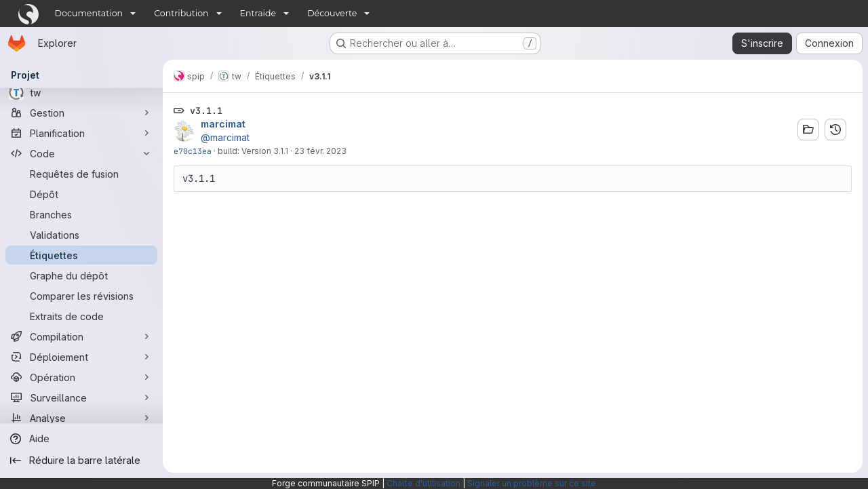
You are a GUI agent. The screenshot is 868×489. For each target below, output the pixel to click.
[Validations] (81, 235)
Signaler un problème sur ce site (532, 483)
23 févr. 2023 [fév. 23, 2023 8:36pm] (320, 151)
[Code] (81, 153)
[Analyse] (81, 418)
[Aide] (81, 439)
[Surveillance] (81, 397)
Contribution (181, 13)
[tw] (81, 92)
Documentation (89, 13)
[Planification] (81, 133)
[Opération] (81, 377)
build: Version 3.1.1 (253, 151)
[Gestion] (81, 113)
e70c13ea (193, 151)
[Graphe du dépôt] (81, 275)
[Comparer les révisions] (81, 296)
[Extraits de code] (81, 316)
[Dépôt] (81, 194)
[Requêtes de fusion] (81, 174)
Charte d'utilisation (423, 483)
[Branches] (81, 214)
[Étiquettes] (81, 255)
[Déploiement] (81, 357)
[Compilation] (81, 336)
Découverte (332, 13)
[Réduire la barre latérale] (81, 461)
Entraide (258, 13)
